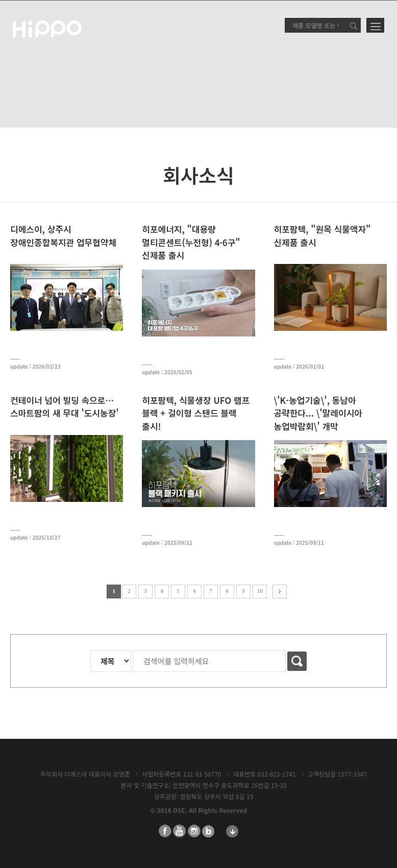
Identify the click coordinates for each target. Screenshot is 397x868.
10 (260, 591)
